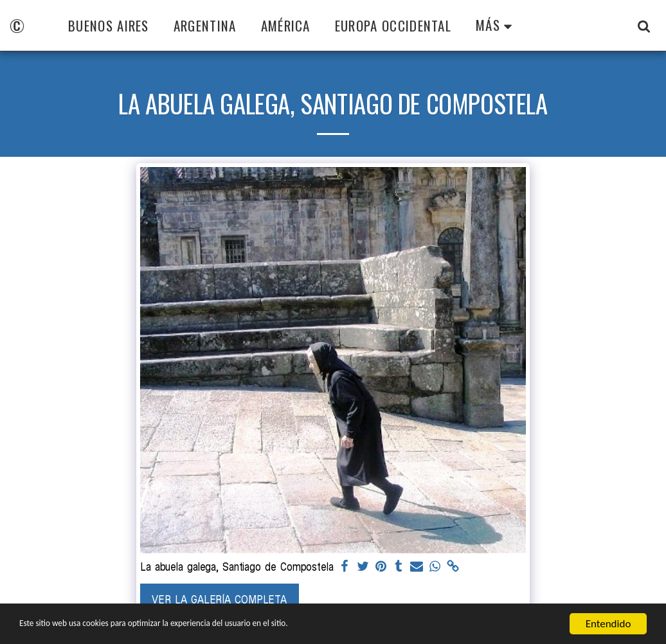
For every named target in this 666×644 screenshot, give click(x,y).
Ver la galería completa (219, 599)
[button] (644, 26)
